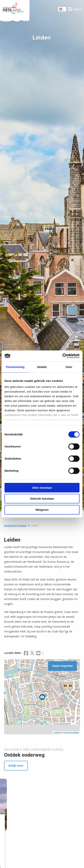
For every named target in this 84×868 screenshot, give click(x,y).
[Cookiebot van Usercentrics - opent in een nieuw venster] (62, 356)
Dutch (62, 9)
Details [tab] (42, 367)
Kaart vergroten (63, 666)
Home (15, 9)
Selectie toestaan (42, 499)
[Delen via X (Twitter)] (32, 654)
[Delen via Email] (38, 654)
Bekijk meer (16, 766)
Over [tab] (69, 367)
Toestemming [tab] (15, 367)
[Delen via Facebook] (26, 654)
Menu (78, 9)
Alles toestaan (42, 488)
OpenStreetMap (71, 733)
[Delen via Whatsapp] (43, 654)
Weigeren (42, 510)
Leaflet (57, 733)
